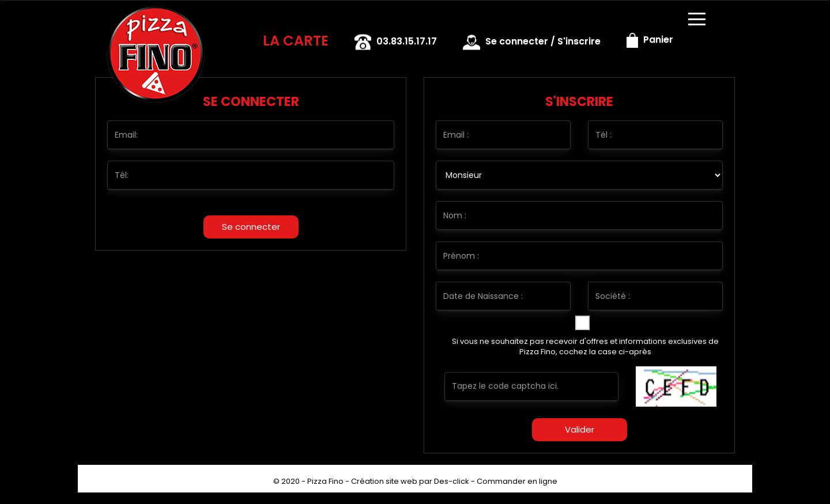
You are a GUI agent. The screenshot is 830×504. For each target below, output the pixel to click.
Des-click (452, 481)
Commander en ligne (517, 481)
